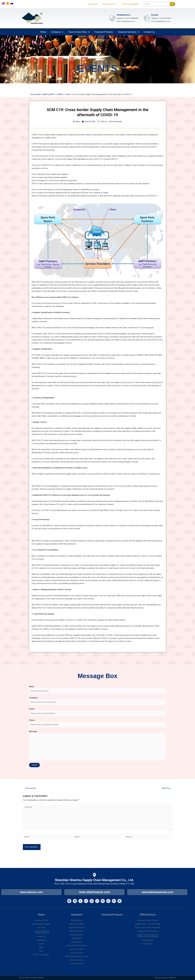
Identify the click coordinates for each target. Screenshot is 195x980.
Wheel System (77, 942)
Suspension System (77, 928)
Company (57, 32)
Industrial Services (128, 32)
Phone (32, 722)
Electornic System (77, 924)
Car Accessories (77, 960)
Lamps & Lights (77, 953)
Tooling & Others (77, 964)
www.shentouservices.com (157, 892)
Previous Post (30, 790)
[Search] (172, 4)
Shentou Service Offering (148, 920)
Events (41, 944)
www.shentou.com (31, 892)
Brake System (77, 920)
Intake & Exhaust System (77, 946)
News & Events (110, 4)
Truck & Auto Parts (79, 32)
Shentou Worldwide (130, 4)
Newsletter (93, 4)
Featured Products (104, 32)
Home (43, 32)
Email (32, 710)
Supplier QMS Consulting (148, 931)
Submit (34, 767)
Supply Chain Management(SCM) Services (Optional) (148, 936)
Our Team (41, 928)
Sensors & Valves (77, 949)
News (41, 947)
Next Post (166, 790)
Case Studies (148, 944)
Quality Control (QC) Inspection (148, 928)
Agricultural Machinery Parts (77, 956)
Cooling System (77, 935)
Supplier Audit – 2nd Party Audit (148, 924)
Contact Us (149, 32)
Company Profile (41, 920)
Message (33, 733)
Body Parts (77, 938)
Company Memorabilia (41, 924)
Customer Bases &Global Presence (41, 932)
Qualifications (148, 940)
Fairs (41, 951)
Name (32, 686)
